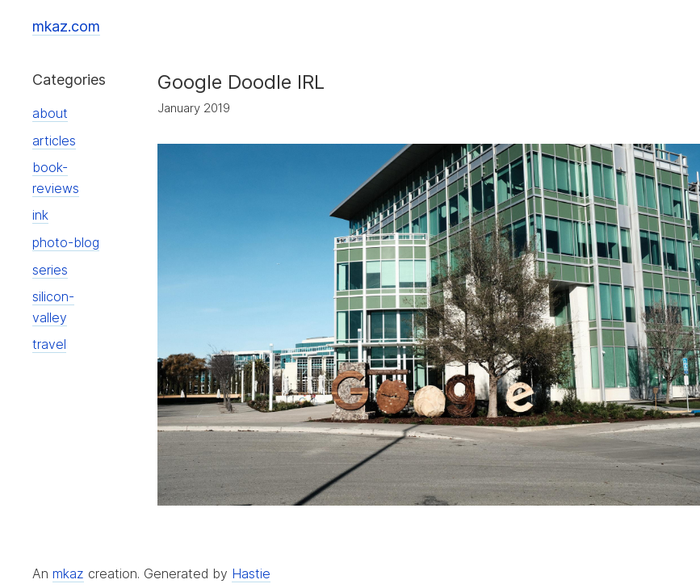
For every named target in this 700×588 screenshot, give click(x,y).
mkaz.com (66, 26)
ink (40, 215)
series (50, 270)
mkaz (68, 573)
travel (49, 344)
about (50, 113)
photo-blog (66, 242)
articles (54, 141)
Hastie (251, 573)
